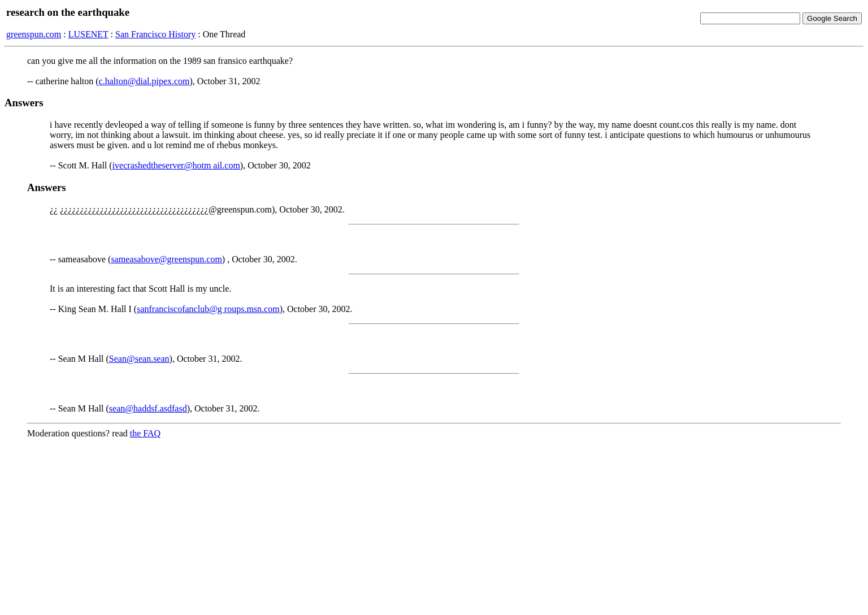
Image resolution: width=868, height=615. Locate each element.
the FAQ (145, 433)
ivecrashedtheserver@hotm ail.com (176, 165)
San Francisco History (155, 34)
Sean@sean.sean (139, 359)
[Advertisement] (434, 527)
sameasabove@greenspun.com (166, 259)
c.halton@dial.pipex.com (144, 81)
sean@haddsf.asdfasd (148, 408)
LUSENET (88, 34)
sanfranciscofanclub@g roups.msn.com (208, 309)
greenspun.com (34, 34)
